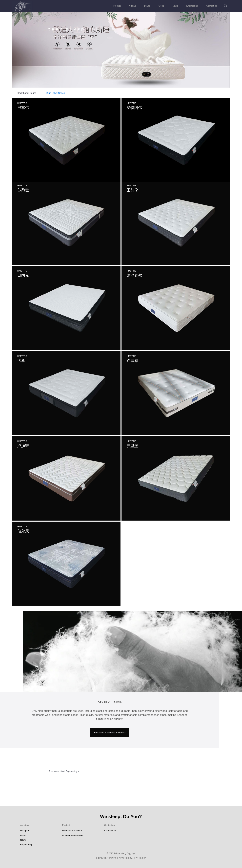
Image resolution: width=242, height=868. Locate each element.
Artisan (132, 6)
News (175, 6)
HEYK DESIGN (139, 858)
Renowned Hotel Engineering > (64, 769)
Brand (147, 6)
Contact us (212, 6)
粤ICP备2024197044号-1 (107, 858)
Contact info (110, 831)
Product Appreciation (72, 831)
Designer (25, 831)
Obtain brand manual (72, 835)
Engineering (192, 6)
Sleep (161, 6)
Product (117, 6)
